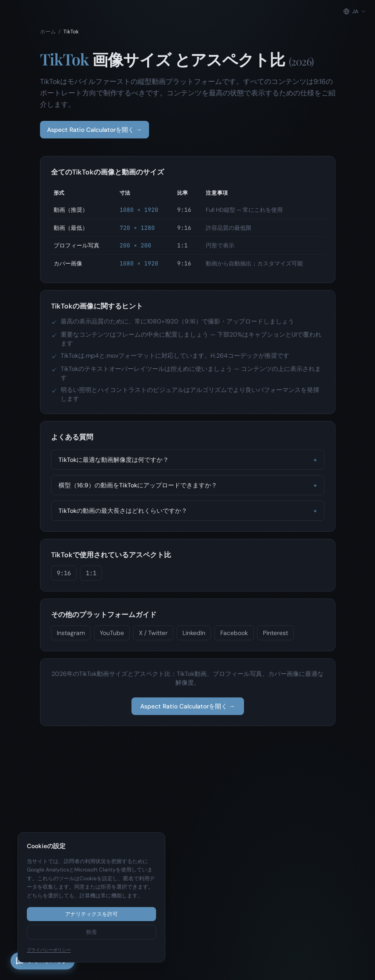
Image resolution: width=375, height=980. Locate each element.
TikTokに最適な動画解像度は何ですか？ (188, 460)
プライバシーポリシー (49, 950)
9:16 (64, 573)
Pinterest (275, 633)
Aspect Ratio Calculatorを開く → (95, 130)
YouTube (112, 633)
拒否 (91, 932)
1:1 (91, 573)
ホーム (48, 32)
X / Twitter (153, 633)
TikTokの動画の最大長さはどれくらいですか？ (188, 511)
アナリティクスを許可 (91, 914)
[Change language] (355, 11)
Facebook (234, 633)
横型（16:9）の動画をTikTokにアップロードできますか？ (188, 485)
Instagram (71, 633)
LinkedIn (194, 633)
